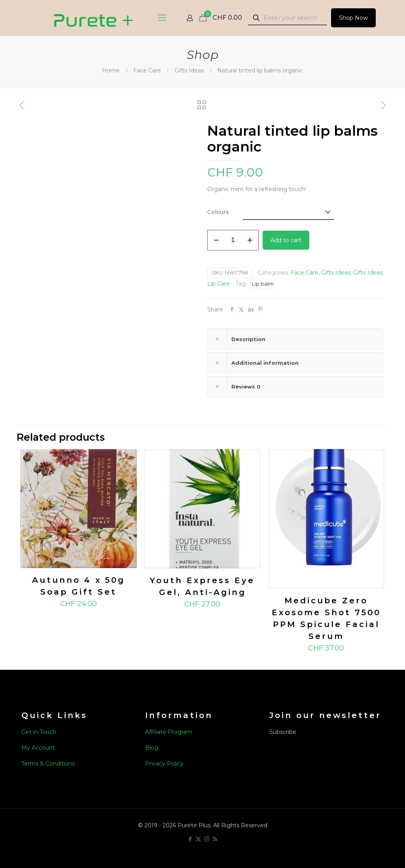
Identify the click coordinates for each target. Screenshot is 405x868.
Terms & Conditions (48, 764)
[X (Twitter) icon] (198, 839)
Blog (152, 748)
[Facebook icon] (190, 839)
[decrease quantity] (216, 240)
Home (111, 70)
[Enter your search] (288, 18)
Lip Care (219, 284)
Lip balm (263, 284)
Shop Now (353, 18)
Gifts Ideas (189, 70)
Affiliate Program (169, 732)
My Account (38, 748)
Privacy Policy (164, 764)
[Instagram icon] (207, 839)
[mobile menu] (162, 18)
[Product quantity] (233, 240)
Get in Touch (39, 732)
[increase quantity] (250, 240)
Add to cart (286, 240)
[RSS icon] (215, 839)
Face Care (147, 70)
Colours (218, 212)
